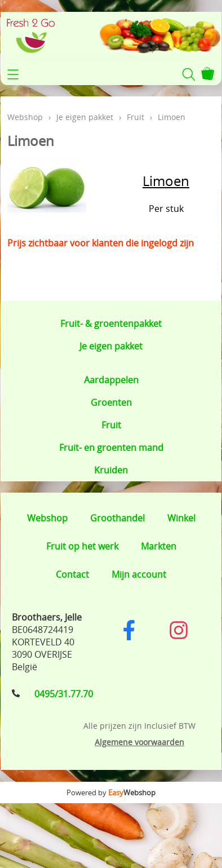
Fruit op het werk (82, 546)
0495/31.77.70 (64, 694)
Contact (72, 574)
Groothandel (117, 518)
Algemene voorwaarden (139, 742)
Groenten (111, 402)
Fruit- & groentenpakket (111, 324)
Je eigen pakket (111, 346)
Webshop (25, 117)
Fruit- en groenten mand (111, 448)
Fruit (111, 425)
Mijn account (139, 574)
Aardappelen (111, 380)
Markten (159, 546)
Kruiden (111, 470)
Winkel (181, 518)
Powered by (111, 792)
